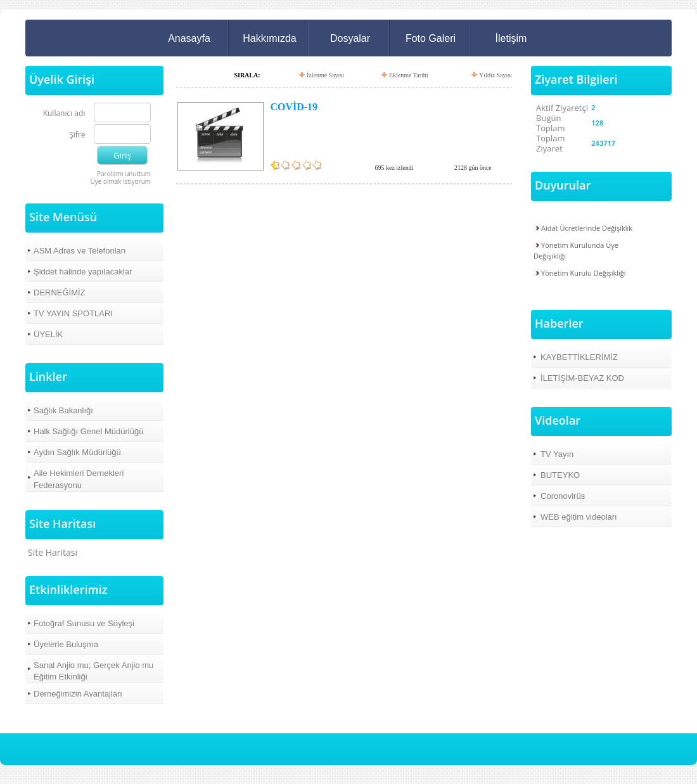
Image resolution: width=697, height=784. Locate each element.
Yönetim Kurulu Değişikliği (584, 273)
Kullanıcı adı (64, 114)
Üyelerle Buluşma (66, 644)
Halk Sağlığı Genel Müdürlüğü (88, 431)
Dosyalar (350, 38)
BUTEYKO (560, 475)
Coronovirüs (563, 496)
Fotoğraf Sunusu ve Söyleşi (84, 623)
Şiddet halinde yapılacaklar (83, 272)
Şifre (77, 135)
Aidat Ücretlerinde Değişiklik (587, 228)
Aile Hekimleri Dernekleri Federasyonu (79, 479)
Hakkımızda (269, 38)
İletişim (511, 38)
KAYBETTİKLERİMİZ (579, 357)
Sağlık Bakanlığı (63, 410)
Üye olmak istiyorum (120, 181)
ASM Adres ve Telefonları (80, 251)
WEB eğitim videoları (579, 517)
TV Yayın (557, 454)
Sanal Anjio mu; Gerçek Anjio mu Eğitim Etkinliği (93, 671)
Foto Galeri (431, 38)
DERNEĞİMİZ (60, 292)
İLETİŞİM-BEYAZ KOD (582, 378)
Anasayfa (189, 38)
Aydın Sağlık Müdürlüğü (77, 452)
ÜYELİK (48, 334)
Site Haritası (53, 552)
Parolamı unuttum (124, 174)
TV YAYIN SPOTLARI (73, 313)
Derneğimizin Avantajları (78, 694)
